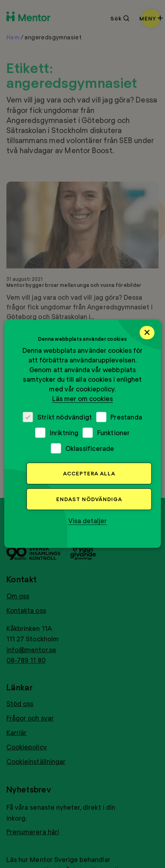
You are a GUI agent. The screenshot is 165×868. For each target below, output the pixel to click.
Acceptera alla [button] (89, 474)
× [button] (147, 332)
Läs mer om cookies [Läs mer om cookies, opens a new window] (83, 399)
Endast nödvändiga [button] (89, 500)
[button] (88, 521)
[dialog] (82, 434)
